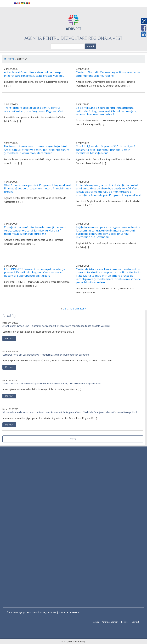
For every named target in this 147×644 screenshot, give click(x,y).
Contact (135, 622)
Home (9, 59)
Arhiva (73, 439)
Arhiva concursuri (110, 622)
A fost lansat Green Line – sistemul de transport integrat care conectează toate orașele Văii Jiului (56, 326)
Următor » (80, 308)
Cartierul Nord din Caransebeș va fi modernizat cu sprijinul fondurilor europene (46, 355)
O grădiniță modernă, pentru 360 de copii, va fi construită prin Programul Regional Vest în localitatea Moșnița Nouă (106, 150)
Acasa (96, 622)
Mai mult (9, 338)
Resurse (125, 622)
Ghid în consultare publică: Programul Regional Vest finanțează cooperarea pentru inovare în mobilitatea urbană (38, 189)
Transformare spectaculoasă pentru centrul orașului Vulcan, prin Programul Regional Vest (52, 383)
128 (72, 308)
